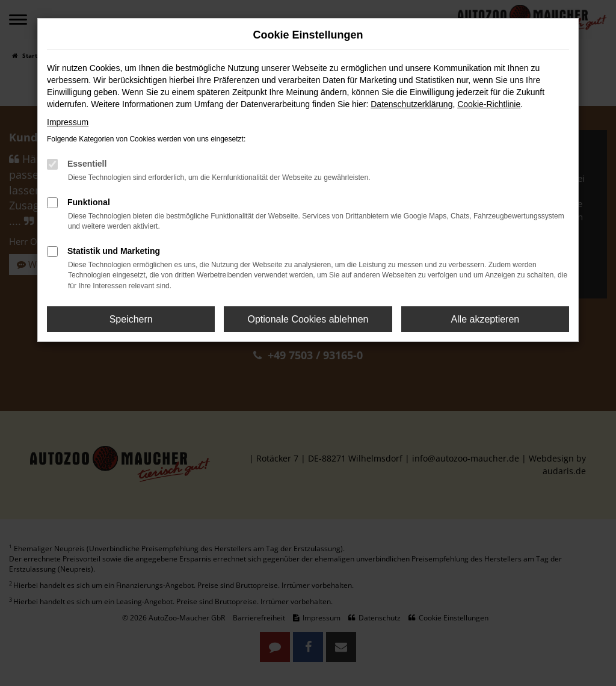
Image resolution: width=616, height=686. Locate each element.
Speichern (131, 319)
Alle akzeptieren (485, 319)
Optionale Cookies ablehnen (308, 319)
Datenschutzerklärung (411, 104)
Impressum (68, 122)
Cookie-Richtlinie (489, 104)
